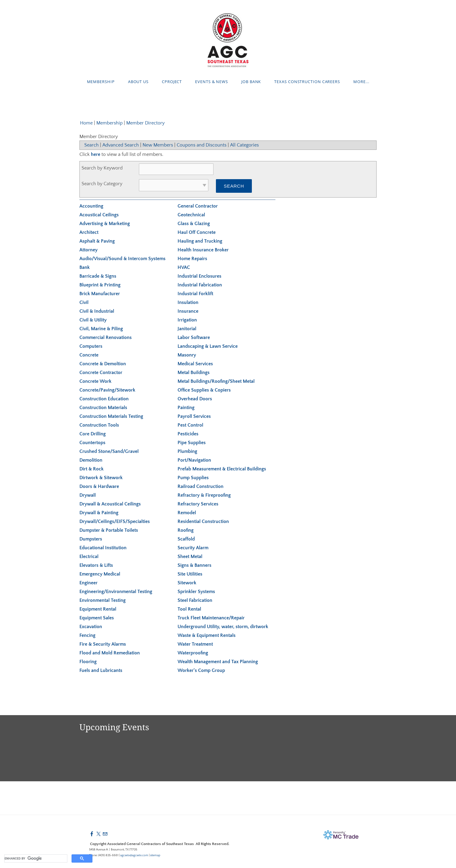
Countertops (92, 443)
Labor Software (194, 337)
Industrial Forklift (195, 294)
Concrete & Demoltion (103, 364)
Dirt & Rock (92, 469)
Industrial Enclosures (199, 276)
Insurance (188, 311)
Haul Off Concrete (197, 232)
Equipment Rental (98, 609)
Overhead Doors (195, 399)
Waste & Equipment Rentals (207, 635)
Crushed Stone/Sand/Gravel (109, 451)
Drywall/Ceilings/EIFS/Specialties (115, 521)
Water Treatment (195, 644)
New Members (158, 145)
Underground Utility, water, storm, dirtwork (223, 627)
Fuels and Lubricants (101, 670)
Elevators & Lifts (96, 565)
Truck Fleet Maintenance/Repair (211, 618)
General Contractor (198, 206)
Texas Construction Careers (307, 82)
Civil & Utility (93, 320)
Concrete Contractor (101, 373)
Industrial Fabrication (200, 285)
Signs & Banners (194, 565)
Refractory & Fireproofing (204, 495)
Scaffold (186, 539)
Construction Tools (99, 425)
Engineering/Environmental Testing (116, 592)
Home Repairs (192, 259)
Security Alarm (193, 548)
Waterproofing (193, 653)
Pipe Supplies (192, 443)
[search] (35, 859)
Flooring (88, 662)
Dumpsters (91, 539)
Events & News (212, 82)
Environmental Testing (103, 600)
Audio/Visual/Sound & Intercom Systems (122, 259)
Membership (101, 82)
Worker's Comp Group (201, 670)
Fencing (87, 635)
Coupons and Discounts (202, 145)
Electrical (89, 557)
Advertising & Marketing (105, 224)
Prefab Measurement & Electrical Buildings (222, 469)
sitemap (155, 855)
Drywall (88, 495)
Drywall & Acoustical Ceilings (110, 504)
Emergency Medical (100, 574)
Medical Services (195, 364)
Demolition (91, 460)
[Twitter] (98, 834)
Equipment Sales (97, 618)
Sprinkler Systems (196, 592)
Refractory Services (198, 504)
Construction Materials (103, 408)
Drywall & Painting (99, 513)
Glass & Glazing (194, 224)
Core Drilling (93, 434)
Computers (91, 346)
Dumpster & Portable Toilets (109, 530)
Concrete (89, 355)
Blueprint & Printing (100, 285)
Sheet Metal (190, 557)
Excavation (91, 627)
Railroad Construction (201, 486)
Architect (89, 232)
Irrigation (187, 320)
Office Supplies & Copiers (204, 390)
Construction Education (104, 399)
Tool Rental (189, 609)
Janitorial (187, 329)
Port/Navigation (194, 460)
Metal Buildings (194, 373)
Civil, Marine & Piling (101, 329)
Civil (84, 302)
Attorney (88, 250)
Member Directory (145, 123)
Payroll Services (194, 416)
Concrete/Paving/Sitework (107, 390)
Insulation (188, 302)
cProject (172, 82)
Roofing (186, 530)
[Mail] (105, 834)
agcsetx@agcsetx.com (134, 855)
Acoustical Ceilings (99, 215)
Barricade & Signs (98, 276)
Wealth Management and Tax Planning (218, 662)
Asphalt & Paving (97, 241)
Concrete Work (95, 381)
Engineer (88, 583)
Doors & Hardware (99, 486)
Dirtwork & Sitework (101, 478)
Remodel (187, 513)
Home (86, 123)
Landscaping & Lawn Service (208, 346)
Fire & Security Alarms (103, 644)
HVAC (184, 267)
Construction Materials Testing (111, 416)
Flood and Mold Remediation (110, 653)
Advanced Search (121, 145)
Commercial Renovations (106, 337)
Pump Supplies (193, 478)
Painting (186, 408)
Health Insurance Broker (203, 250)
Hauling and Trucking (200, 241)
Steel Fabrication (195, 600)
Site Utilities (190, 574)
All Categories (244, 145)
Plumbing (187, 451)
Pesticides (188, 434)
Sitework (187, 583)
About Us (138, 82)
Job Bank (251, 82)
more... (361, 82)
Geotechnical (191, 215)
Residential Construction (203, 521)
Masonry (187, 355)
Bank (85, 267)
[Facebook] (92, 834)
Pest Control (190, 425)
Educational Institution (103, 548)
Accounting (91, 206)
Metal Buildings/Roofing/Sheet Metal (216, 381)
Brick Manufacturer (100, 294)
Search (92, 145)
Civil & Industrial (97, 311)
